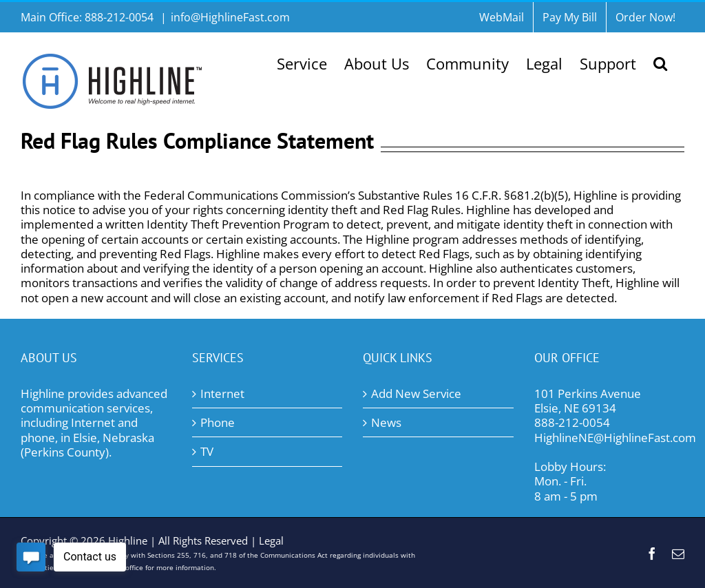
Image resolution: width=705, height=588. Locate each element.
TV (207, 451)
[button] (660, 62)
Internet (222, 393)
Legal (271, 540)
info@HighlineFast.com (230, 17)
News (386, 422)
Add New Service (416, 393)
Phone (218, 422)
